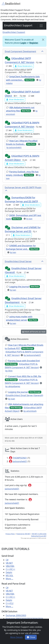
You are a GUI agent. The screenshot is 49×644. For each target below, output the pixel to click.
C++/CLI (10, 603)
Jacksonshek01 (18, 461)
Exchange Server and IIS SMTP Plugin (23, 187)
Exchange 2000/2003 (16, 615)
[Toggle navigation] (41, 26)
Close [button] (31, 637)
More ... (9, 579)
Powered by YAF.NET (23, 534)
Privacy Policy (10, 534)
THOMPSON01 (18, 458)
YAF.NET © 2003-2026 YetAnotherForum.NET (39, 535)
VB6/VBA (10, 566)
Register (34, 43)
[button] (8, 59)
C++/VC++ (10, 569)
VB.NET (9, 563)
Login (23, 43)
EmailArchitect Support (18, 25)
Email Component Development (20, 51)
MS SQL (9, 576)
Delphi (9, 572)
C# (7, 560)
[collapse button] (43, 51)
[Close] (43, 40)
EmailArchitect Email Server (18, 261)
